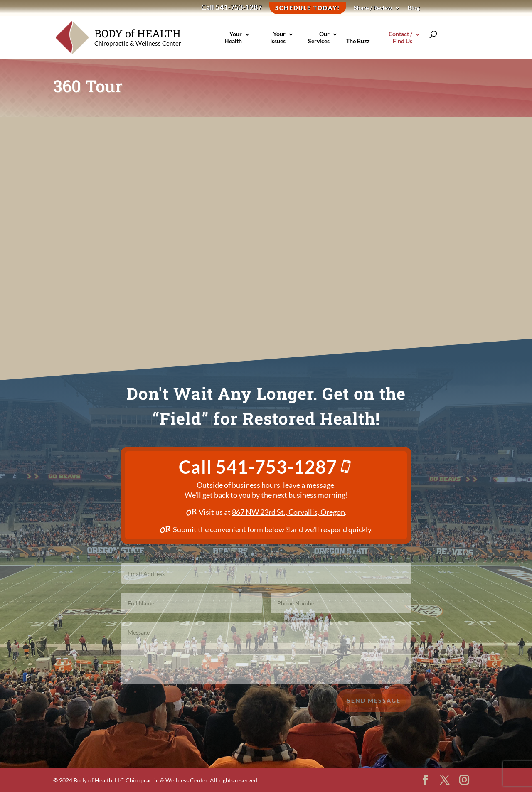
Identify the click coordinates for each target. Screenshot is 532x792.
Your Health (232, 42)
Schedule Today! (308, 8)
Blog (414, 8)
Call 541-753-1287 (232, 8)
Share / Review (373, 8)
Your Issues (276, 42)
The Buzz (358, 46)
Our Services (317, 42)
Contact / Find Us (395, 42)
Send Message (374, 705)
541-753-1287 (284, 467)
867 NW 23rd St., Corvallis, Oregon (288, 512)
